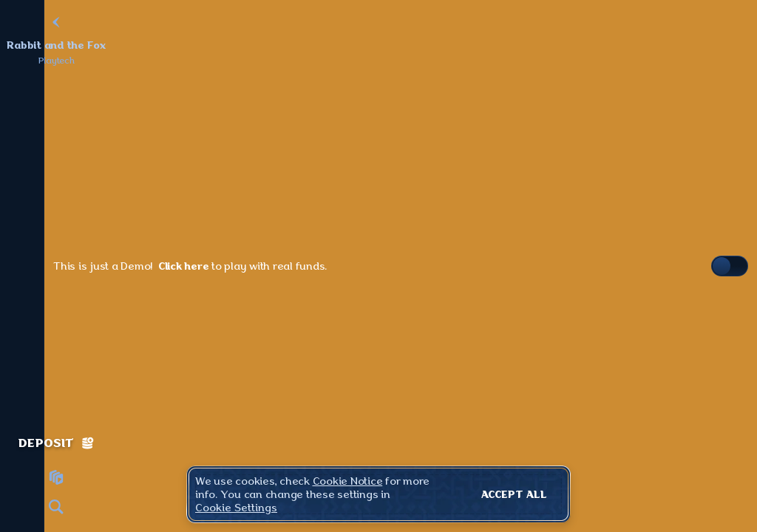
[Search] (56, 507)
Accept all (514, 494)
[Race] (56, 477)
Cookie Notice (348, 481)
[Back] (56, 22)
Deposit (56, 443)
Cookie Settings (236, 508)
